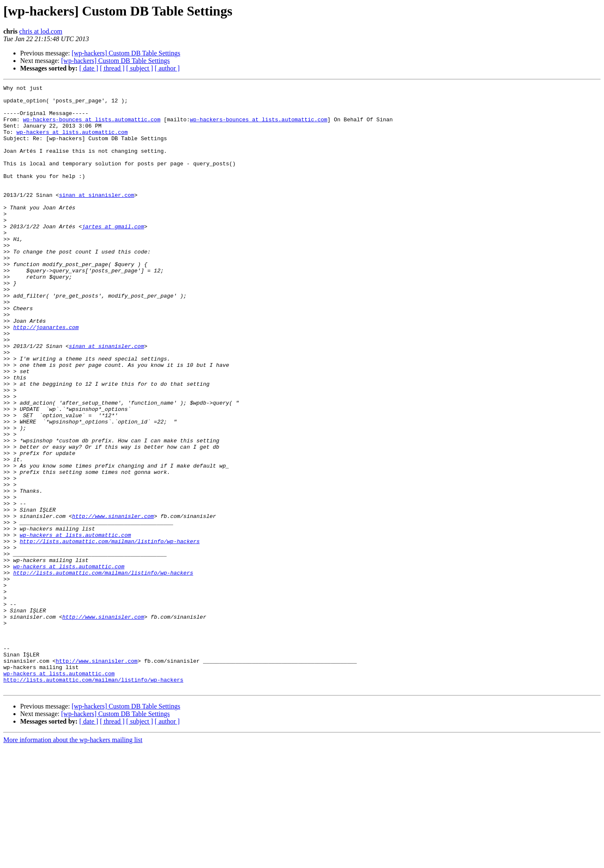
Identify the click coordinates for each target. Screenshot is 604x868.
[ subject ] (140, 68)
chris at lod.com (41, 31)
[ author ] (167, 68)
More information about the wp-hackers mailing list (73, 861)
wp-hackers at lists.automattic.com (72, 142)
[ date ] (89, 68)
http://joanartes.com (46, 376)
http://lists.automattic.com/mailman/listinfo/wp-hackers (110, 633)
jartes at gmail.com (113, 255)
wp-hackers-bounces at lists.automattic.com (92, 127)
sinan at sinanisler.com (97, 217)
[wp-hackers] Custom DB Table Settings (126, 53)
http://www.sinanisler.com (113, 603)
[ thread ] (112, 68)
